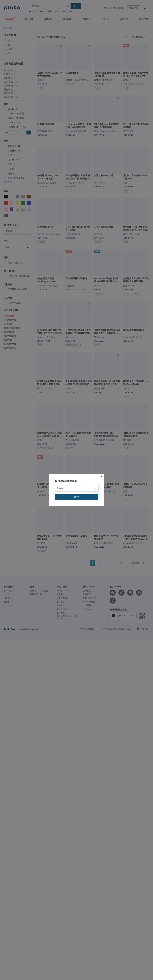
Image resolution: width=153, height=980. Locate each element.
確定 (76, 497)
